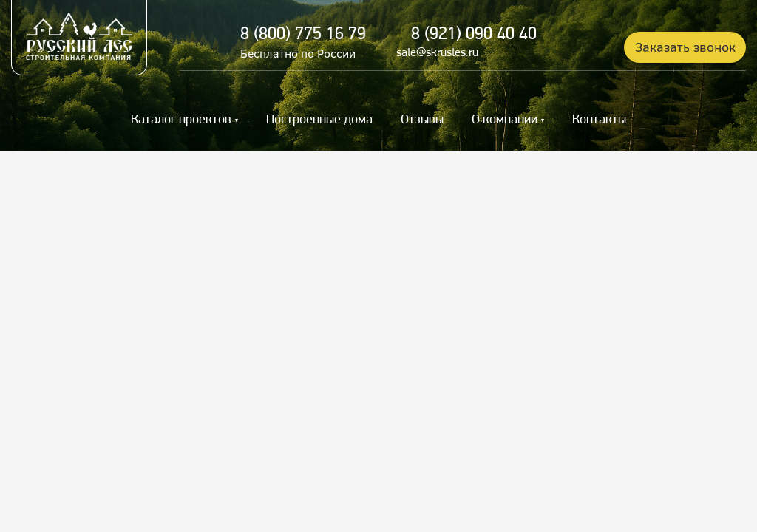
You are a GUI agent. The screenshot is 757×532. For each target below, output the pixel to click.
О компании (505, 120)
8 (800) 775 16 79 (303, 35)
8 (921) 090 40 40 (474, 35)
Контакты (599, 120)
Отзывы (422, 120)
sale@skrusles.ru (437, 53)
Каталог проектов (181, 120)
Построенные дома (319, 120)
